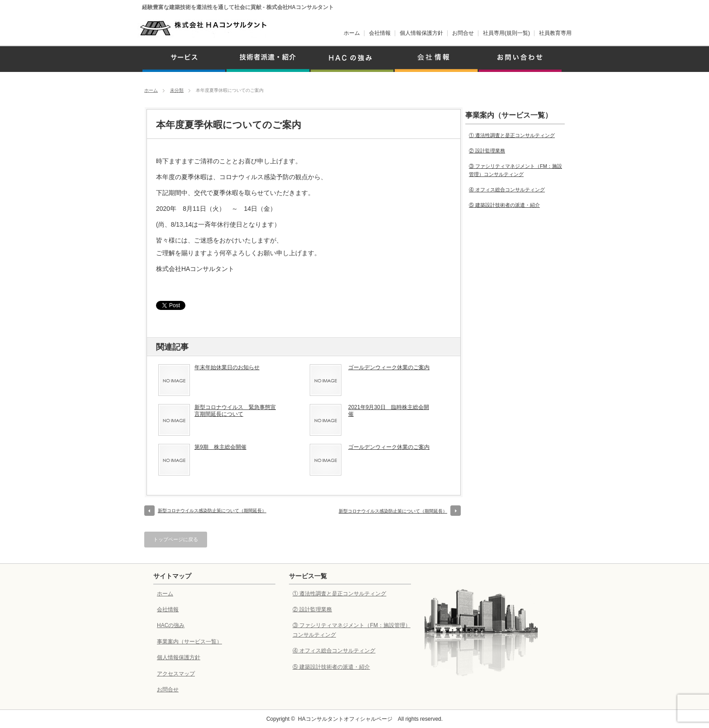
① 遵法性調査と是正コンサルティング (512, 135)
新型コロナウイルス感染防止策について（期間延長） (212, 511)
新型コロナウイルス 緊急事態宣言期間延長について (235, 411)
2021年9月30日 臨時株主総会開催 (389, 411)
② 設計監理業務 (487, 151)
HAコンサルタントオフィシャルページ (345, 719)
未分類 (177, 90)
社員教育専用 (555, 33)
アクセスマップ (176, 674)
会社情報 (380, 33)
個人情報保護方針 (421, 33)
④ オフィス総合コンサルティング (507, 190)
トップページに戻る (176, 539)
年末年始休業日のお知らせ (227, 367)
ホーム (352, 33)
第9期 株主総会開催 (220, 447)
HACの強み (171, 625)
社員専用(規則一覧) (506, 33)
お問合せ (463, 33)
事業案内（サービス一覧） (189, 642)
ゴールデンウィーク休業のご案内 (389, 367)
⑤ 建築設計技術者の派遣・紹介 (504, 205)
